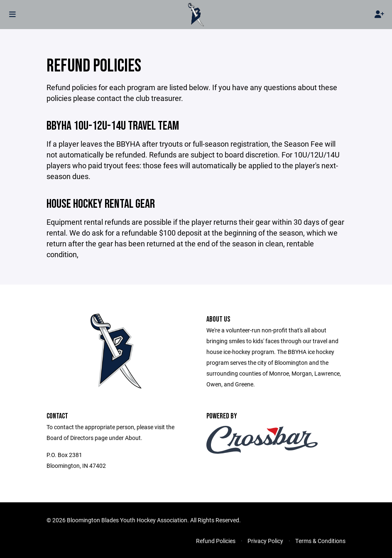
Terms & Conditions (320, 541)
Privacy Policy (265, 541)
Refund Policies (216, 541)
